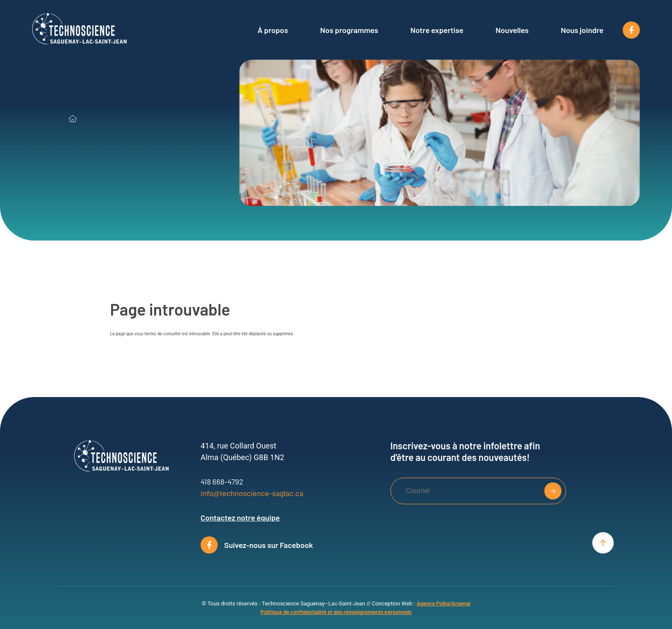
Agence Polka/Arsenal (443, 603)
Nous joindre (582, 30)
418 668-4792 (222, 482)
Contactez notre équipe (240, 518)
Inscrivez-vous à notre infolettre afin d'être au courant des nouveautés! (465, 451)
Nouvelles (512, 30)
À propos (273, 30)
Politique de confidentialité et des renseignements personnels (336, 612)
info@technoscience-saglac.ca (252, 493)
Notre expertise (437, 30)
